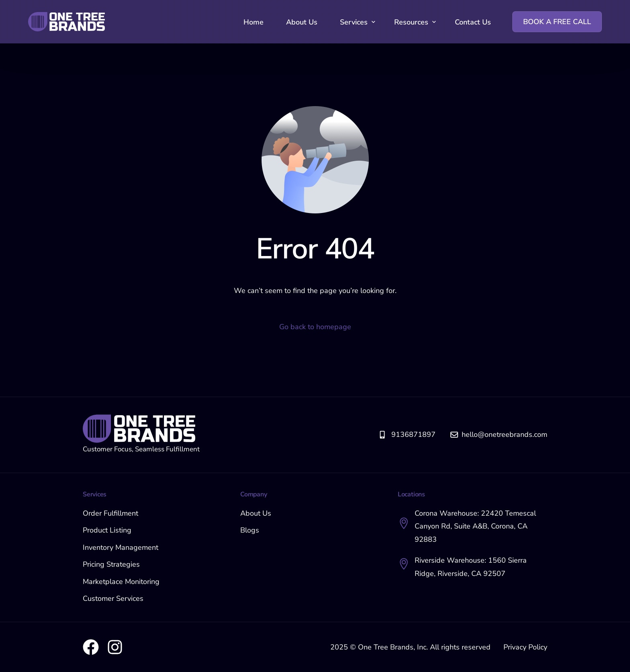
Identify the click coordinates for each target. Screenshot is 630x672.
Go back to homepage (315, 327)
